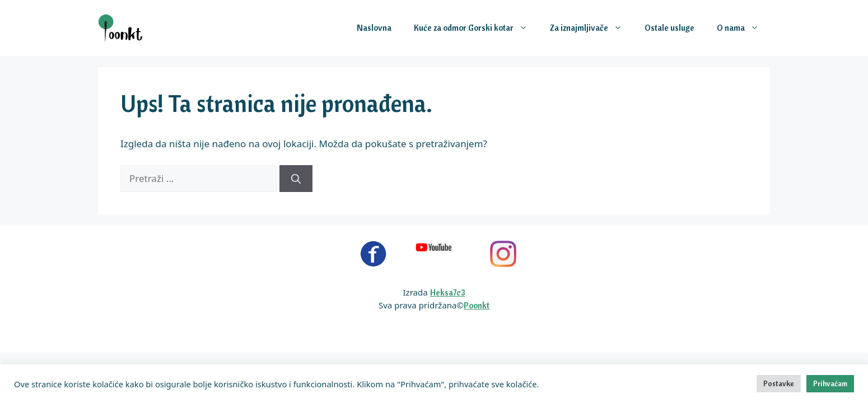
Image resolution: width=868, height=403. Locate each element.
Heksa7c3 (448, 292)
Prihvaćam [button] (830, 383)
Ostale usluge (669, 28)
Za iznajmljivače (592, 28)
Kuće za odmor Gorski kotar (476, 28)
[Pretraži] (296, 179)
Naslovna (374, 28)
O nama (743, 28)
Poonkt (477, 305)
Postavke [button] (779, 383)
